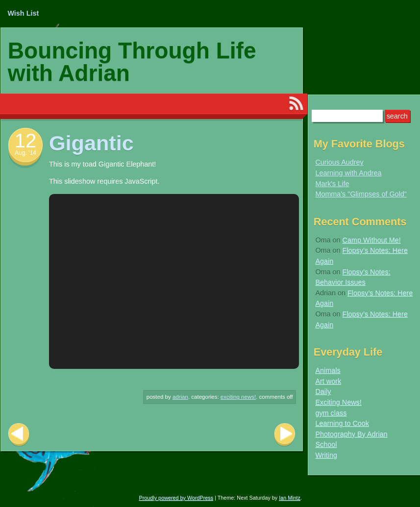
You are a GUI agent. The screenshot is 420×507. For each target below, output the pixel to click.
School (326, 444)
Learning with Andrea (348, 173)
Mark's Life (332, 184)
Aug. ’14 (25, 153)
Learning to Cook (342, 423)
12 (26, 141)
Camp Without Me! (372, 240)
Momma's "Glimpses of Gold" (361, 194)
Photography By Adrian (351, 434)
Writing (326, 455)
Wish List (23, 13)
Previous (19, 435)
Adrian (180, 397)
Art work (328, 381)
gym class (331, 413)
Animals (328, 370)
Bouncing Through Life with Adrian (132, 62)
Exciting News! (238, 397)
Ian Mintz (290, 498)
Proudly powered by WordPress (176, 498)
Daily (323, 391)
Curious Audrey (339, 162)
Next (285, 435)
